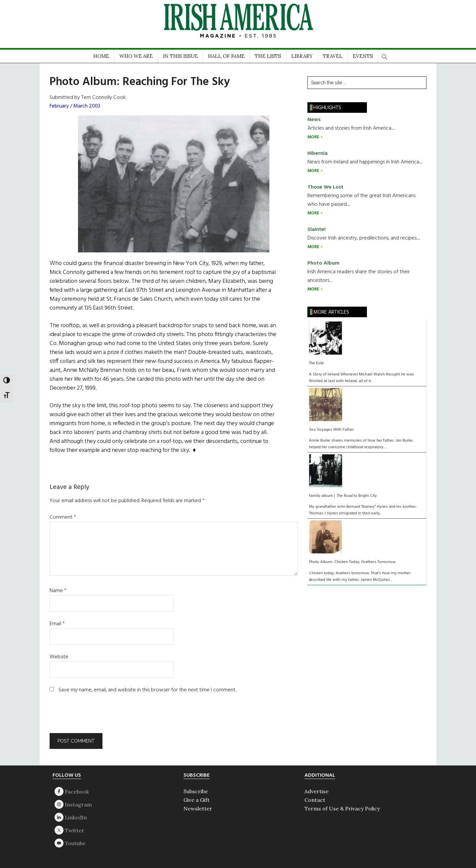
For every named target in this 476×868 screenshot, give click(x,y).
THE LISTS (268, 56)
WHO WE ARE (136, 56)
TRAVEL (333, 56)
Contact (315, 800)
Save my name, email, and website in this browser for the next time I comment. (147, 690)
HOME (101, 56)
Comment (63, 517)
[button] (385, 55)
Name (58, 591)
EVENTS (363, 56)
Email (57, 624)
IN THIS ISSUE (180, 56)
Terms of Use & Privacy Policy (342, 808)
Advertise (317, 791)
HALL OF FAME (226, 56)
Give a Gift (197, 800)
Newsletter (198, 808)
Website (59, 657)
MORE (314, 137)
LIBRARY (302, 56)
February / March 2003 (75, 106)
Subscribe (196, 791)
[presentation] (95, 717)
